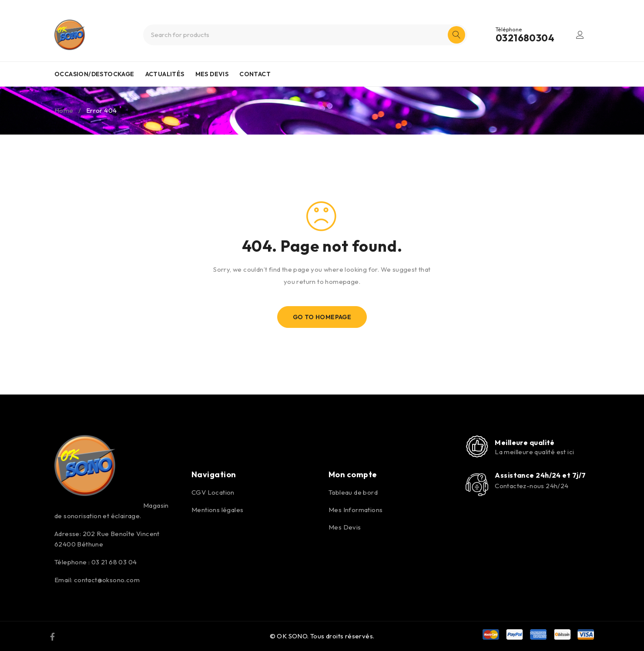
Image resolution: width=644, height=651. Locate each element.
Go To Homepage (322, 317)
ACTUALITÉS (165, 74)
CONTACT (255, 74)
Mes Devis (345, 527)
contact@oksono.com (107, 580)
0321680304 (525, 38)
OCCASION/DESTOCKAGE (94, 74)
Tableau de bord (353, 492)
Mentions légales (217, 510)
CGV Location (213, 492)
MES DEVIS (212, 74)
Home (64, 110)
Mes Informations (356, 510)
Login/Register (580, 35)
